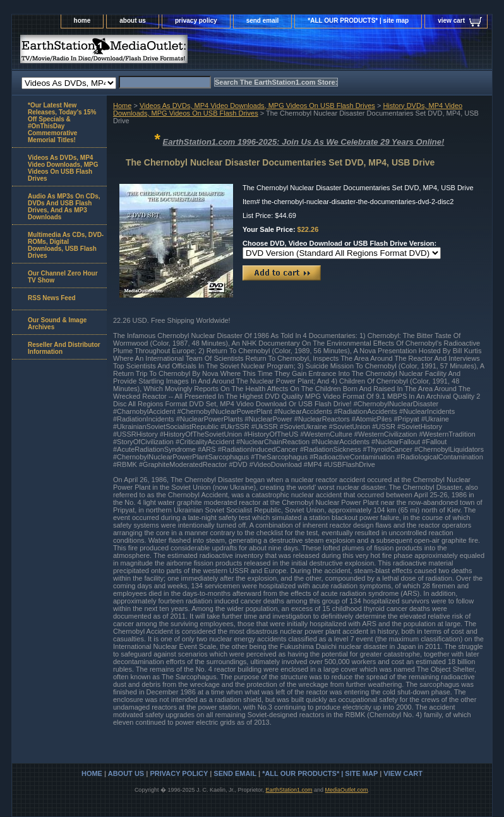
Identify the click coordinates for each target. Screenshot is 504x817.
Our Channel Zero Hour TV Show (63, 277)
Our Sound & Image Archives (57, 324)
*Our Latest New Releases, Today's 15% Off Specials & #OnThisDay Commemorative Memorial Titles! (62, 123)
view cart (451, 21)
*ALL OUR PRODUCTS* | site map (358, 21)
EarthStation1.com (289, 790)
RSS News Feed (52, 298)
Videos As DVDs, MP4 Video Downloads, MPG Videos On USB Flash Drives (257, 106)
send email (263, 21)
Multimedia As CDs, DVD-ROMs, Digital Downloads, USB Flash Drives (66, 245)
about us (133, 21)
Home (122, 106)
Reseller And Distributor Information (64, 348)
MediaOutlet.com (347, 790)
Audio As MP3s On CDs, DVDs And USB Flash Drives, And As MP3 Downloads (64, 207)
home (82, 21)
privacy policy (196, 21)
